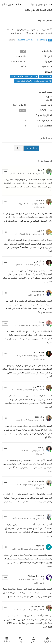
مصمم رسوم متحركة (34, 356)
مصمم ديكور (37, 173)
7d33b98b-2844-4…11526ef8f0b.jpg (32, 40)
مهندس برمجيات (36, 519)
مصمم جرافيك (37, 234)
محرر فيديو (38, 264)
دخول (19, 148)
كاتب (48, 100)
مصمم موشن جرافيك (34, 204)
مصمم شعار (38, 390)
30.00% (22, 110)
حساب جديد (32, 148)
